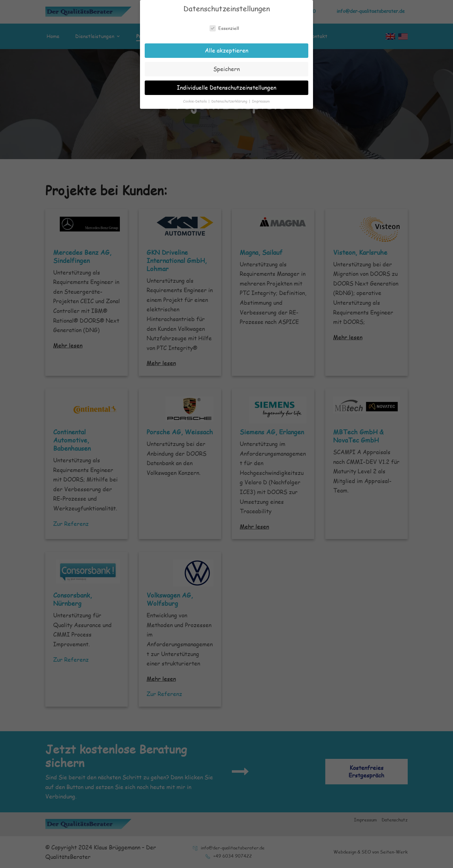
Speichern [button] (226, 66)
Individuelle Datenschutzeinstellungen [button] (226, 85)
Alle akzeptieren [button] (226, 47)
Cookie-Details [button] (195, 98)
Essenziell (224, 26)
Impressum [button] (261, 98)
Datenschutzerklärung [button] (230, 98)
